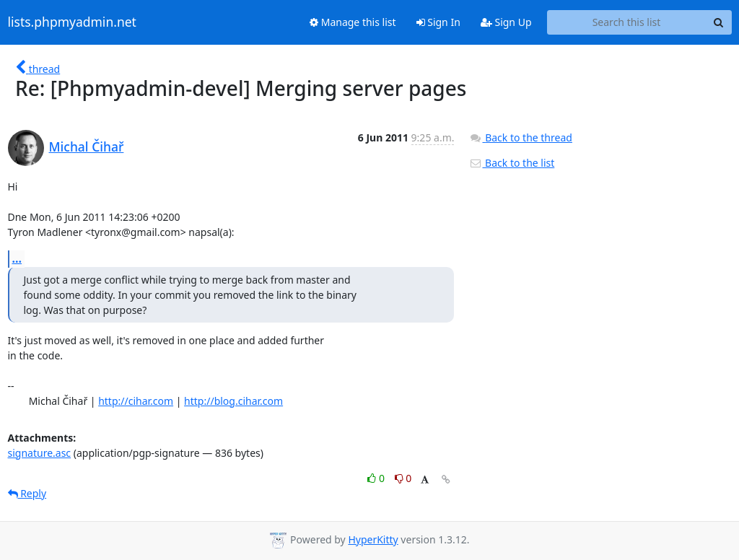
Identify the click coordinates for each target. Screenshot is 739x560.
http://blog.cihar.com (233, 401)
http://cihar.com (136, 401)
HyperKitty (373, 539)
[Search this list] (627, 22)
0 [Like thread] (377, 478)
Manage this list (353, 22)
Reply (27, 493)
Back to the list (512, 163)
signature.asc (40, 453)
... (17, 258)
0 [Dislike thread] (403, 478)
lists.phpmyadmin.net (72, 22)
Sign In (438, 22)
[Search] (719, 22)
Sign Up (506, 22)
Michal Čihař (87, 146)
